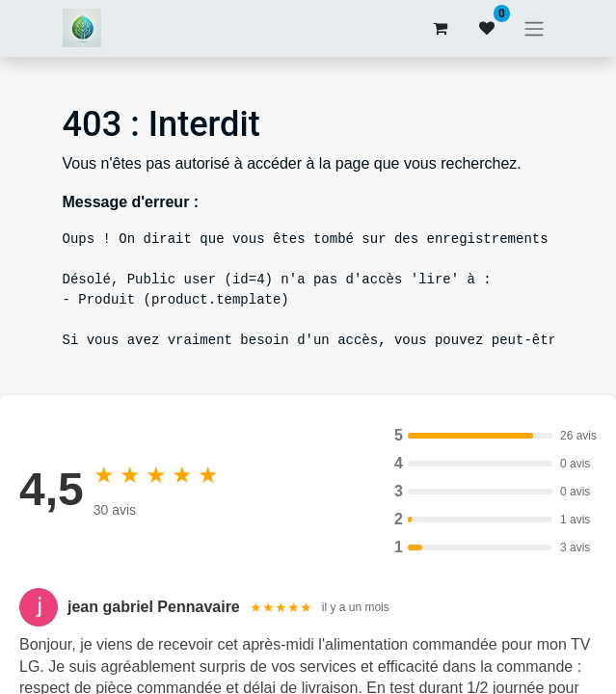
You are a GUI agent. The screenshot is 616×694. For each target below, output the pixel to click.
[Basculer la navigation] (534, 28)
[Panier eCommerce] (441, 28)
